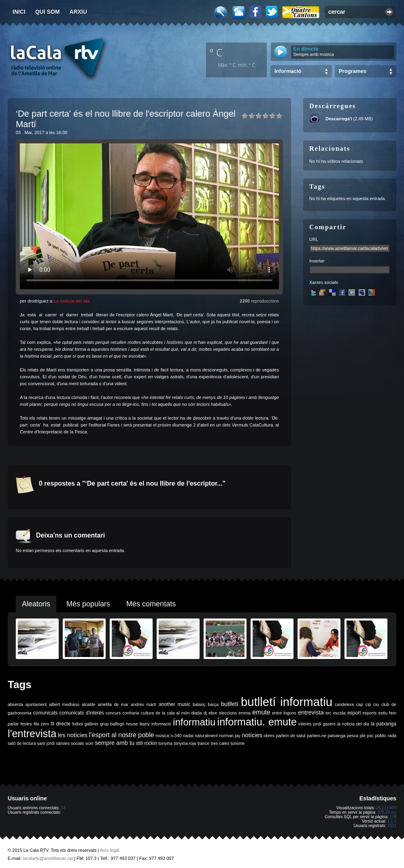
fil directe (61, 724)
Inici (19, 12)
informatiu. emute (257, 722)
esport (354, 713)
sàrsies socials (70, 743)
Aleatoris (36, 604)
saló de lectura (22, 743)
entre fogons (284, 713)
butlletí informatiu (287, 702)
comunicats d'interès (82, 713)
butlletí (230, 704)
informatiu (194, 722)
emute (261, 712)
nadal (188, 736)
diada (196, 713)
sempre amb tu (115, 743)
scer (89, 743)
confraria (131, 713)
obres (269, 736)
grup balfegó (112, 724)
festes (26, 724)
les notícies (73, 735)
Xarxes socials (324, 282)
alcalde (89, 704)
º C (216, 52)
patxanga (336, 736)
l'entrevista (32, 734)
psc (370, 736)
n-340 (176, 736)
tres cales (220, 743)
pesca (353, 736)
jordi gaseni (324, 724)
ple (363, 736)
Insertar (317, 261)
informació (161, 724)
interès (305, 724)
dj (205, 713)
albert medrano (64, 704)
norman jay (230, 736)
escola (339, 713)
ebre (213, 713)
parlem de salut (290, 736)
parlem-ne (317, 736)
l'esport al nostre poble (122, 735)
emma (245, 713)
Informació (288, 71)
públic (381, 736)
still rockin (146, 743)
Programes (353, 71)
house (132, 724)
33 (63, 808)
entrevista (311, 712)
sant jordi (46, 743)
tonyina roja (185, 743)
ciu (376, 704)
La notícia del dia (71, 301)
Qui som (48, 12)
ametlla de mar (113, 704)
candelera (344, 704)
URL (314, 239)
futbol (77, 724)
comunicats (46, 713)
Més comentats (151, 604)
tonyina (166, 743)
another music (174, 704)
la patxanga (384, 724)
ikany (145, 724)
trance (204, 743)
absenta (15, 704)
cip (368, 704)
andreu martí (144, 704)
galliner (91, 724)
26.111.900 (386, 808)
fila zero (41, 724)
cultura (147, 713)
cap (360, 704)
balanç (199, 704)
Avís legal (110, 850)
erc (329, 713)
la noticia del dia (353, 724)
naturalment (206, 736)
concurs (113, 713)
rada (392, 736)
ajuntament (36, 704)
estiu (383, 713)
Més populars (88, 604)
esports (369, 713)
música (162, 736)
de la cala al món (172, 713)
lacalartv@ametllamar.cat (48, 858)
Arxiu (79, 12)
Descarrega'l (339, 119)
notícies (252, 735)
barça (213, 704)
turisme (238, 743)
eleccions (228, 713)
